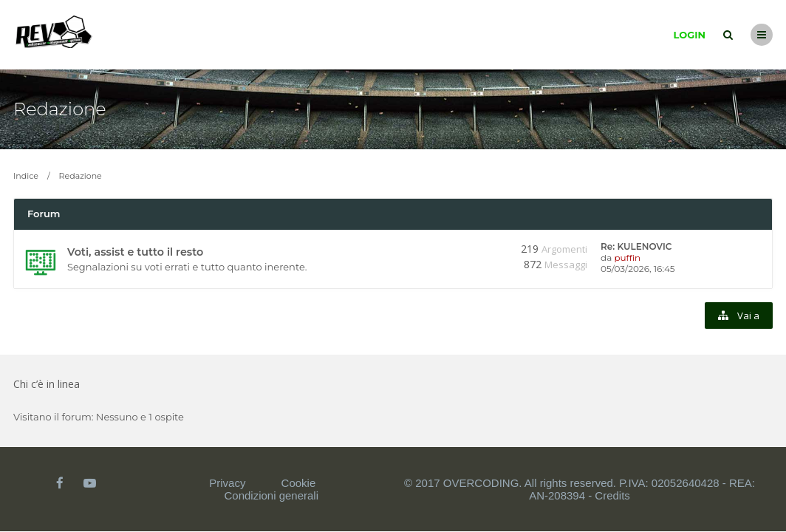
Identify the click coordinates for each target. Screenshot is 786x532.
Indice (26, 176)
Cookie (299, 483)
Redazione (60, 109)
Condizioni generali (271, 495)
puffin (627, 258)
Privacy (227, 483)
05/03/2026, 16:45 (638, 269)
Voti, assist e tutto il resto (135, 252)
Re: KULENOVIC (636, 246)
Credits (612, 495)
